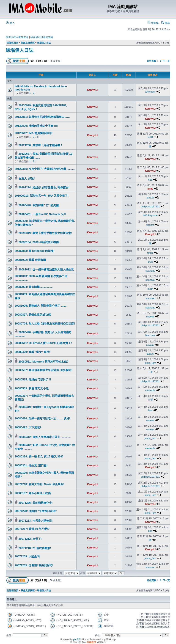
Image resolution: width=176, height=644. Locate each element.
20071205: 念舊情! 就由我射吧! (34, 565)
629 (150, 180)
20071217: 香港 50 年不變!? (32, 529)
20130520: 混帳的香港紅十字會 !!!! (36, 126)
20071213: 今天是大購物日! (36, 521)
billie (150, 189)
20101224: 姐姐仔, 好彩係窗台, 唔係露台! (44, 187)
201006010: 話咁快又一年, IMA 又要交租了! (42, 196)
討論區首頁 (13, 43)
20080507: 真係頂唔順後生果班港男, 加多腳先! (43, 370)
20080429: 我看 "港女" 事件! (32, 352)
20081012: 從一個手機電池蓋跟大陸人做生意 (46, 270)
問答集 (153, 23)
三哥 (150, 372)
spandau (150, 271)
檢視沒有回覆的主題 (17, 37)
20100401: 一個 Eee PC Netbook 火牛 (42, 214)
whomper (150, 92)
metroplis (150, 390)
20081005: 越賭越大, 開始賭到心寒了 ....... (41, 306)
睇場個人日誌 (44, 43)
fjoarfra (150, 225)
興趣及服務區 (28, 43)
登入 (10, 23)
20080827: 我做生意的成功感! (33, 315)
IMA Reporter (150, 215)
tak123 (150, 354)
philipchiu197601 (150, 206)
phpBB (77, 640)
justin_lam (150, 363)
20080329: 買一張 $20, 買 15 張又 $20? (39, 457)
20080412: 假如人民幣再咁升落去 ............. (45, 437)
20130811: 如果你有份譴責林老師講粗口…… (42, 117)
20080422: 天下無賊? (28, 427)
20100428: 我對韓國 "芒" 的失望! (39, 205)
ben (150, 410)
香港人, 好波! (27, 179)
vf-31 (150, 137)
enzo (150, 262)
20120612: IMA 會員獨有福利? (34, 133)
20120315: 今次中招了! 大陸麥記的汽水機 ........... (45, 169)
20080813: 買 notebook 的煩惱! (34, 251)
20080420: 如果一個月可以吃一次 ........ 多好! (42, 418)
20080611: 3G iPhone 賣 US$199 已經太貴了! (43, 343)
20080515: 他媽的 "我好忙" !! (33, 380)
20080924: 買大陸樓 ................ (34, 287)
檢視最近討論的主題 (42, 37)
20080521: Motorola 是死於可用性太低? (44, 362)
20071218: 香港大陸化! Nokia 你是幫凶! (39, 484)
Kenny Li (92, 90)
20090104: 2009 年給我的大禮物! (39, 242)
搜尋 (166, 23)
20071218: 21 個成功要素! (35, 548)
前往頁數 (151, 61)
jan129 (150, 198)
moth (150, 289)
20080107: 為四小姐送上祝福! (33, 493)
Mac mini (150, 335)
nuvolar (150, 316)
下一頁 (166, 61)
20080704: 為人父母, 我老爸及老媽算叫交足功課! (45, 324)
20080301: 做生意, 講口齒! (31, 465)
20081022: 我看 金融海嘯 (30, 260)
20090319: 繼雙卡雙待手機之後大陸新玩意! (45, 233)
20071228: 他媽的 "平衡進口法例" (36, 511)
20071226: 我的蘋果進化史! (36, 503)
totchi (150, 253)
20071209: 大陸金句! (28, 556)
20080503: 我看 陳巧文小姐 (32, 388)
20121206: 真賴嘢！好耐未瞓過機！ (41, 145)
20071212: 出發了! (30, 539)
